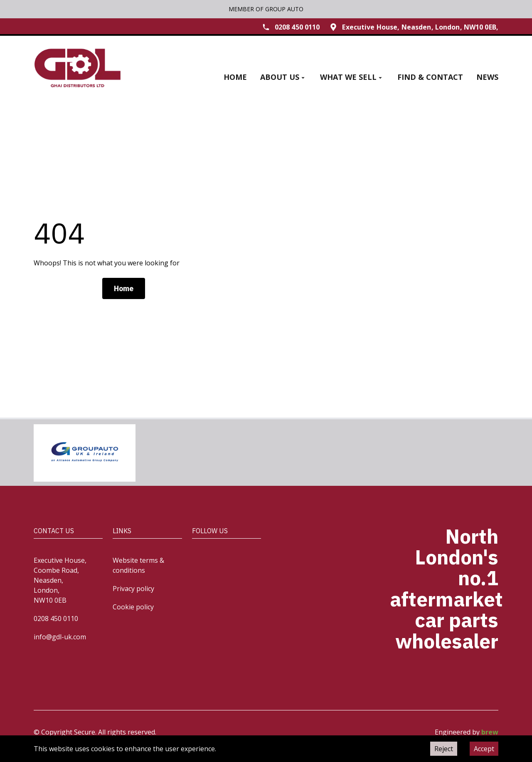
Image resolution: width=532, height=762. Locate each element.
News (487, 77)
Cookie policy (133, 607)
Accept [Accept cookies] (484, 749)
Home (235, 77)
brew (490, 732)
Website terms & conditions (138, 565)
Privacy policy (133, 589)
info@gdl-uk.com (60, 637)
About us (283, 77)
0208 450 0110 (56, 619)
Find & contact (430, 77)
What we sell (352, 77)
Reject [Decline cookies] (444, 749)
